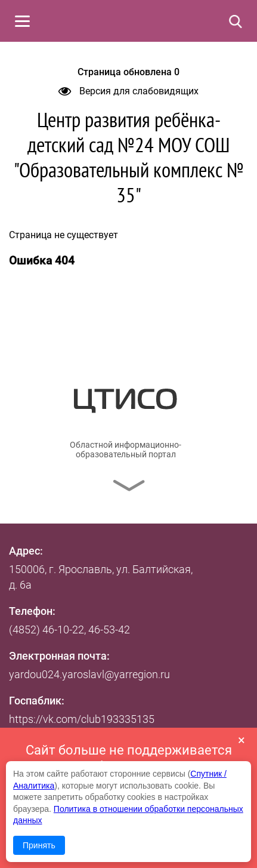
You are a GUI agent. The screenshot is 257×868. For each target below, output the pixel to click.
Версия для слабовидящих (128, 91)
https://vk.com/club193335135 (82, 719)
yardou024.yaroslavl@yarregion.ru (89, 674)
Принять (39, 845)
